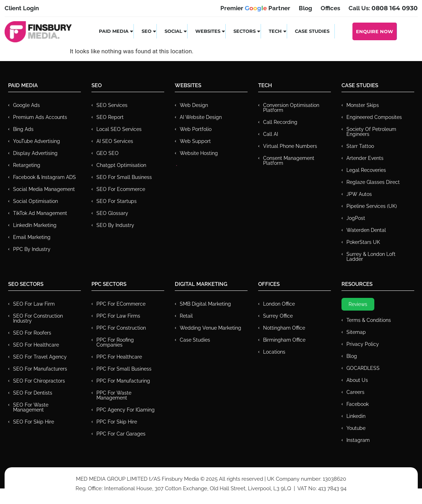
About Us (357, 380)
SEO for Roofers (32, 333)
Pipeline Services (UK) (372, 206)
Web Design (194, 105)
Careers (355, 392)
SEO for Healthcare (36, 345)
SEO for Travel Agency (40, 357)
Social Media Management (44, 189)
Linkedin (356, 416)
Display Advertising (35, 153)
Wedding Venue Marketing (210, 328)
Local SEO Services (119, 129)
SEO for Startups (117, 201)
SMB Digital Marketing (205, 304)
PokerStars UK (363, 242)
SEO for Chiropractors (39, 381)
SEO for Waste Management (31, 407)
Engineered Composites (374, 117)
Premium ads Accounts (40, 117)
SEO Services (112, 105)
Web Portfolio (196, 129)
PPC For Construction (121, 328)
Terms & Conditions (369, 320)
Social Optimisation (35, 201)
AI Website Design (201, 117)
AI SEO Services (115, 141)
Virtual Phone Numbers (290, 146)
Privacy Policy (363, 344)
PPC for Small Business (124, 369)
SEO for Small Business (124, 177)
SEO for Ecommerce (121, 189)
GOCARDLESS (363, 368)
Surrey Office (278, 316)
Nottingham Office (284, 328)
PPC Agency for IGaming (126, 410)
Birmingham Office (284, 340)
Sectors (247, 31)
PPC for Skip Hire (117, 422)
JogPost (356, 218)
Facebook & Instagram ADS (44, 177)
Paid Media (116, 31)
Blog (352, 356)
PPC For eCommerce (121, 304)
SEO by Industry (115, 225)
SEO (149, 31)
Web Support (195, 141)
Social (176, 31)
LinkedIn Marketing (35, 225)
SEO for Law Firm (34, 304)
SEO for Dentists (33, 393)
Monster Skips (363, 105)
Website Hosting (199, 153)
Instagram (358, 440)
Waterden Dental (366, 230)
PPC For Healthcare (119, 357)
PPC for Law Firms (118, 316)
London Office (279, 304)
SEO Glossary (112, 213)
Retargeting (27, 165)
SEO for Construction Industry (38, 318)
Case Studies (312, 31)
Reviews (358, 304)
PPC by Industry (32, 249)
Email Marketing (32, 237)
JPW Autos (359, 194)
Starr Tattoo (360, 146)
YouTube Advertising (37, 141)
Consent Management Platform (289, 161)
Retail (186, 316)
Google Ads (26, 105)
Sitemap (356, 332)
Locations (274, 352)
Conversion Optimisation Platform (291, 108)
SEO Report (110, 117)
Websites (210, 31)
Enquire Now (375, 31)
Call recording (280, 122)
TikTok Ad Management (40, 213)
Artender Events (365, 158)
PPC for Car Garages (121, 434)
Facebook (358, 404)
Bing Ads (23, 129)
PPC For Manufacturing (123, 381)
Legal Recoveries (366, 170)
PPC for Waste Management (114, 395)
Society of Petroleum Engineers (371, 132)
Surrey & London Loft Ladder (371, 257)
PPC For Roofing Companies (115, 342)
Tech (278, 31)
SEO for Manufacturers (40, 369)
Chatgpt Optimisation (121, 165)
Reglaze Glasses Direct (373, 182)
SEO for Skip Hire (34, 422)
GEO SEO (108, 153)
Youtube (356, 428)
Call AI (271, 134)
